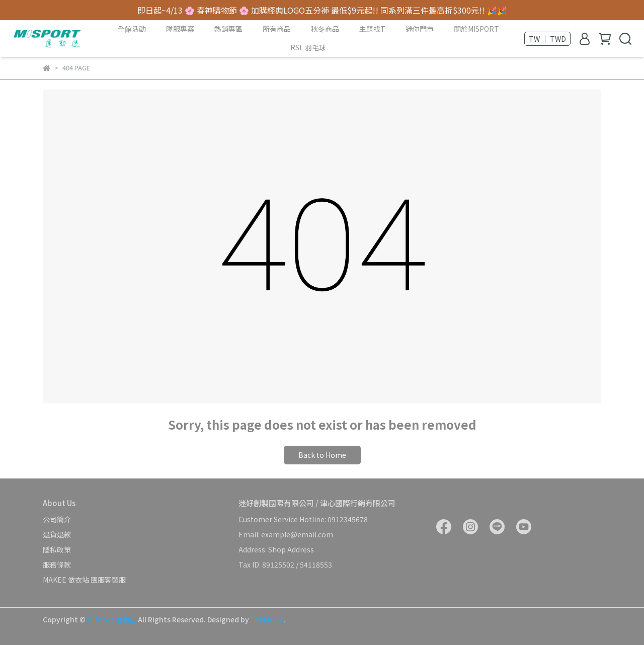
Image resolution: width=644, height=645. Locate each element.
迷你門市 (420, 29)
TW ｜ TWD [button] (547, 39)
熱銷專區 (228, 29)
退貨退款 (57, 534)
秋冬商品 (325, 29)
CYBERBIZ (267, 619)
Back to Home (322, 455)
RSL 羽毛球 (308, 47)
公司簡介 (57, 519)
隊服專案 (180, 29)
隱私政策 (57, 549)
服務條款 (57, 565)
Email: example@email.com (286, 534)
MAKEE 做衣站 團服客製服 (84, 580)
